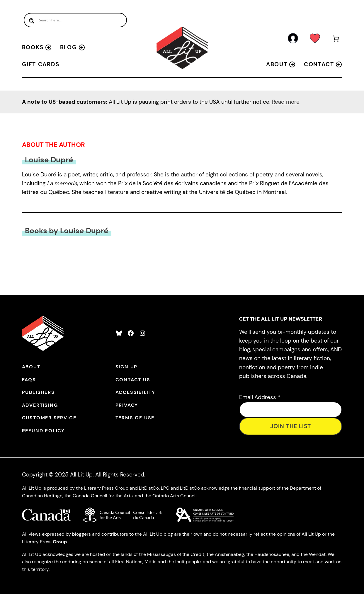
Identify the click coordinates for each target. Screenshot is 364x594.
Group (60, 542)
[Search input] (75, 20)
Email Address (260, 397)
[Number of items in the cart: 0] (336, 40)
